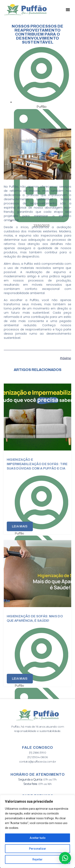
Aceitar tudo (38, 838)
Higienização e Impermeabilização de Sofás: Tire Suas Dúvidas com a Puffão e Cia (37, 464)
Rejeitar (37, 859)
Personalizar (38, 849)
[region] (37, 831)
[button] (68, 9)
